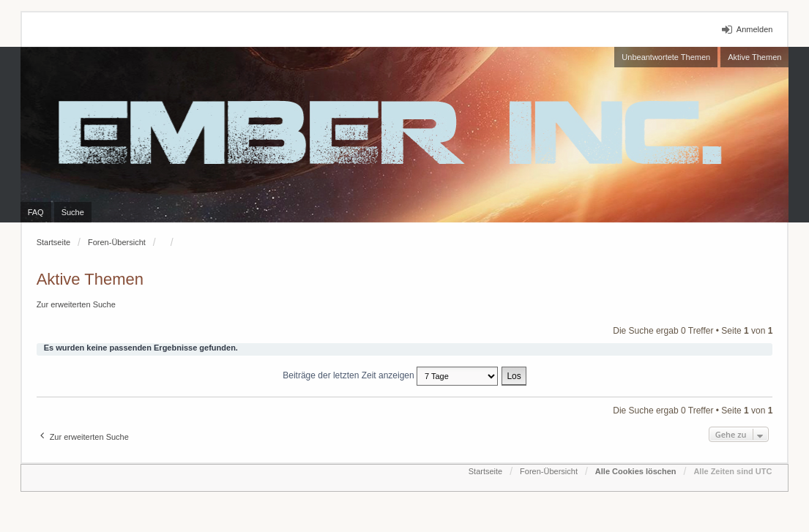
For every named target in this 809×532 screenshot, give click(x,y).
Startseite (53, 242)
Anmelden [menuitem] (755, 29)
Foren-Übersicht (117, 242)
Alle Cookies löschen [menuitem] (636, 471)
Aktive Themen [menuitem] (754, 57)
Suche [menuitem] (73, 212)
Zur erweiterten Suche (76, 304)
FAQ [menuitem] (36, 212)
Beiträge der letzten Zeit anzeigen (390, 376)
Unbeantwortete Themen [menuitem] (666, 57)
